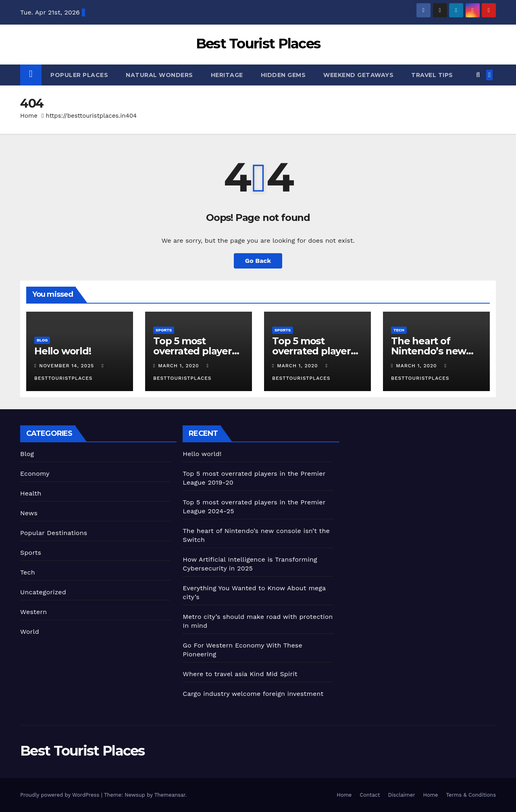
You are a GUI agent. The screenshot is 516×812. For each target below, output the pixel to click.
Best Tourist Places (258, 44)
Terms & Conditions (471, 795)
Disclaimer (402, 795)
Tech (399, 330)
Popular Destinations (54, 533)
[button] (478, 75)
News (29, 513)
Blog (42, 340)
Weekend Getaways (358, 75)
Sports (164, 330)
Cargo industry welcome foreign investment (253, 694)
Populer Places (79, 75)
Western (33, 612)
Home (29, 116)
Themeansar (170, 795)
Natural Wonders (159, 75)
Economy (35, 474)
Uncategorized (43, 592)
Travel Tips (432, 75)
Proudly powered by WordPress (61, 795)
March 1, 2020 (179, 366)
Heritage (227, 75)
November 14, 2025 (68, 366)
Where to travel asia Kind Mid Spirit (240, 674)
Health (31, 493)
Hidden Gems (283, 75)
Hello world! (63, 351)
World (30, 632)
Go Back (258, 261)
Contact (370, 795)
